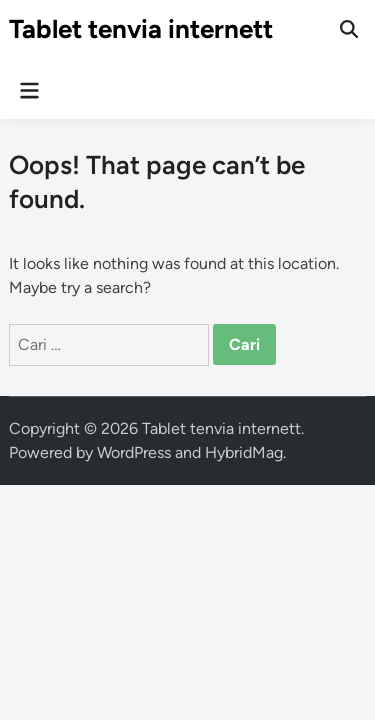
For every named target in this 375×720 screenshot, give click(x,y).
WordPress (134, 452)
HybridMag (244, 452)
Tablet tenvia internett (141, 29)
